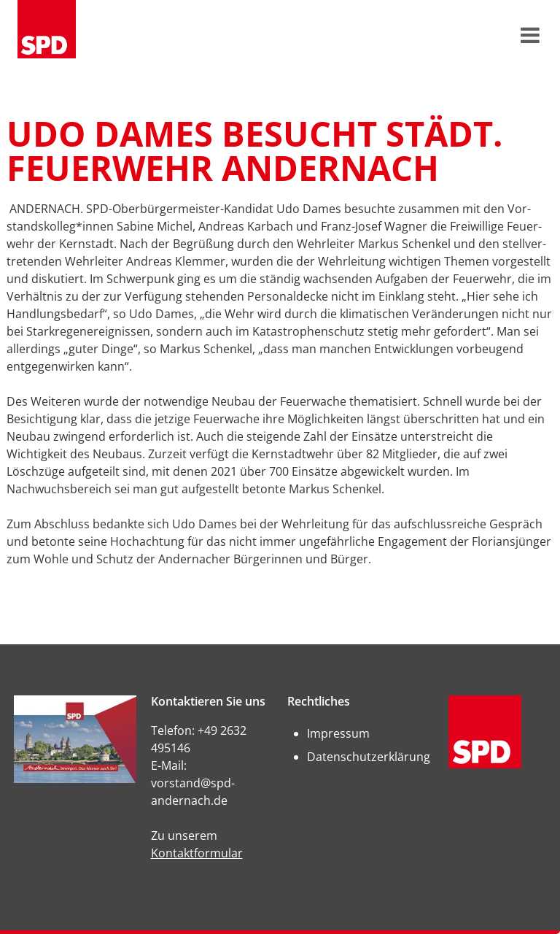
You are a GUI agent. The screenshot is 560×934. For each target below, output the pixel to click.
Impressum (338, 733)
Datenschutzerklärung (369, 757)
